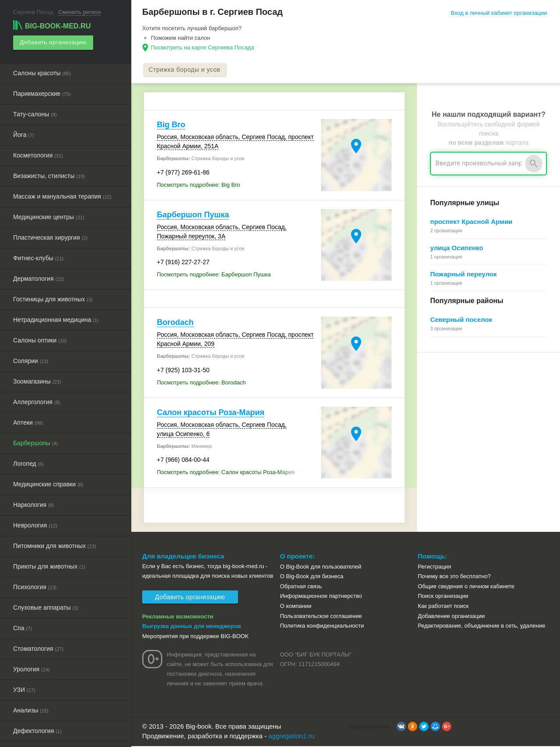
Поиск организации (443, 597)
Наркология (33, 503)
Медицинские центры (49, 216)
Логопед (28, 462)
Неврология (35, 524)
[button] (401, 727)
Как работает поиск (443, 606)
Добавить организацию (52, 42)
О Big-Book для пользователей (321, 567)
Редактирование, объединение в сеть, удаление (481, 626)
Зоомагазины (37, 380)
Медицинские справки (48, 483)
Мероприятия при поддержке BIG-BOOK (196, 637)
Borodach (175, 323)
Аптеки (28, 421)
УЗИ (24, 688)
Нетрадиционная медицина (56, 318)
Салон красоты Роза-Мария (211, 413)
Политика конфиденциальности (322, 626)
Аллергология (37, 401)
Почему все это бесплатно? (454, 577)
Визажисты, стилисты (49, 175)
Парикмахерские (42, 92)
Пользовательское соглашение (321, 616)
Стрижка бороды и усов (186, 70)
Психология (35, 586)
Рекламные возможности (178, 617)
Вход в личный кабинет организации (499, 13)
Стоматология (38, 647)
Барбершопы (35, 442)
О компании (296, 606)
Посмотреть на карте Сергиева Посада (203, 47)
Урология (31, 668)
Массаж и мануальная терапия (62, 195)
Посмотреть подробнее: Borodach (201, 383)
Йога (24, 133)
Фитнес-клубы (38, 257)
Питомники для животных (54, 545)
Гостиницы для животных (53, 298)
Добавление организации (451, 616)
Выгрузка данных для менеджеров (192, 627)
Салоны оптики (40, 339)
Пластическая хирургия (50, 236)
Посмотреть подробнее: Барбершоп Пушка (214, 275)
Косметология (38, 154)
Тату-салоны (35, 113)
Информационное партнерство (321, 597)
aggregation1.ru (291, 737)
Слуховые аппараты (46, 606)
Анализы (31, 709)
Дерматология (38, 277)
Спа (23, 627)
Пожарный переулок (463, 275)
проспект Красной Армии (471, 222)
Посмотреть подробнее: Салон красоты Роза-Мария (226, 473)
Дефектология (37, 730)
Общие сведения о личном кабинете (466, 587)
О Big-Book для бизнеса (312, 577)
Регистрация (434, 567)
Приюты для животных (49, 565)
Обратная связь (301, 587)
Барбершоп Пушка (193, 215)
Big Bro (171, 126)
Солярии (31, 360)
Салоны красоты (42, 72)
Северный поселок (461, 320)
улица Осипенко (457, 249)
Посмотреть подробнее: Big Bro (199, 185)
